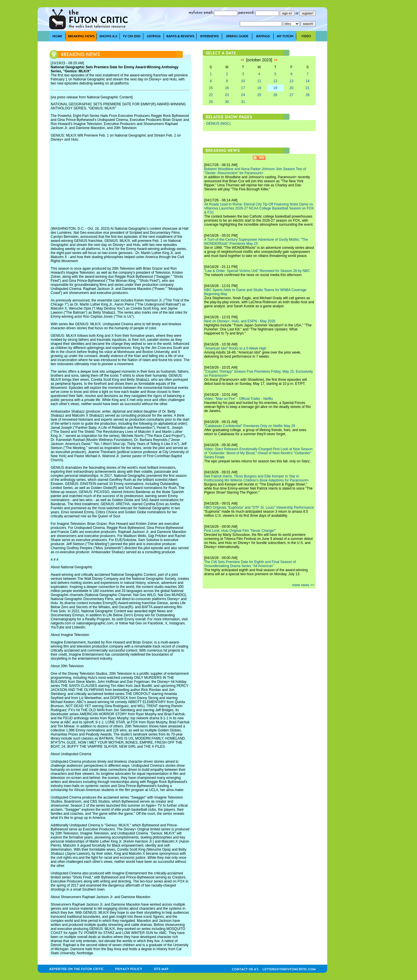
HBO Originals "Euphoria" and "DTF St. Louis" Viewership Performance (259, 508)
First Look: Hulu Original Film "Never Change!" (240, 531)
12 (275, 81)
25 (259, 95)
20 (291, 88)
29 (211, 102)
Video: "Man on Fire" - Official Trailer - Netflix (239, 399)
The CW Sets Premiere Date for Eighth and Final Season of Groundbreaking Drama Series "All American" (250, 564)
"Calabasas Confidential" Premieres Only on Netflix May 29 (250, 426)
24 (243, 95)
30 (227, 102)
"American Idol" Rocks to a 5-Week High (235, 348)
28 (307, 95)
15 (211, 88)
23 (227, 95)
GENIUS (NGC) (218, 124)
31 (243, 102)
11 (259, 81)
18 (259, 88)
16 (227, 88)
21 (307, 88)
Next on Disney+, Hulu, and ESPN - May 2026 (240, 321)
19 (275, 88)
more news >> (303, 585)
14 (307, 81)
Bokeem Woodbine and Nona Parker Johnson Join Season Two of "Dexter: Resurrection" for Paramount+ (255, 171)
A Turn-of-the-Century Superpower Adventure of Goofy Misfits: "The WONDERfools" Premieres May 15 (256, 242)
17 (243, 88)
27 (291, 95)
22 (211, 95)
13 (291, 81)
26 (275, 95)
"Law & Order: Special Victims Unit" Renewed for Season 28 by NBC (257, 271)
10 (243, 81)
